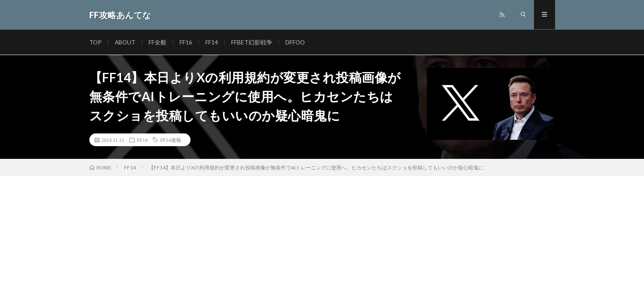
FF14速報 (170, 140)
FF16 (187, 42)
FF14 (213, 42)
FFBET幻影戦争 (253, 42)
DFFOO (297, 42)
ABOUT (126, 42)
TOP (96, 42)
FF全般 (159, 42)
